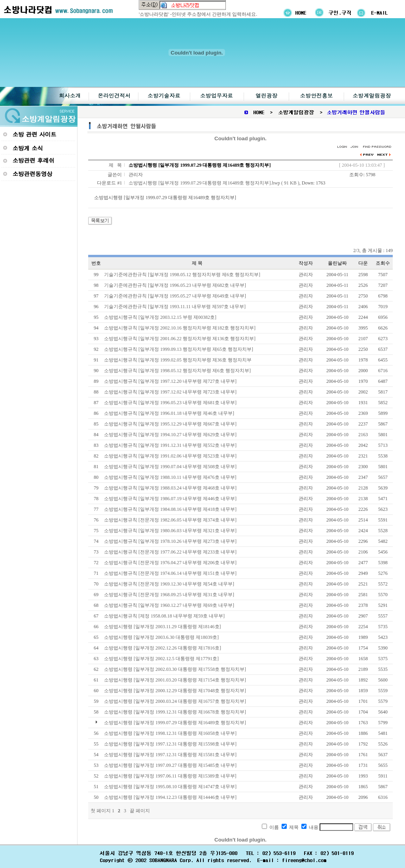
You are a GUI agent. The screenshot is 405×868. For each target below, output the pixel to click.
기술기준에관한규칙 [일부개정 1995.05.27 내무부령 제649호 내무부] (175, 296)
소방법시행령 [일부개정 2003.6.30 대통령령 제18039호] (161, 637)
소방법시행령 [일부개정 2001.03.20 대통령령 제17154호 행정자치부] (175, 680)
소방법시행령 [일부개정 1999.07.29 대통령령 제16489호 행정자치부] (175, 723)
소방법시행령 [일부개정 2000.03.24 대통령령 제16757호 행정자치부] (175, 701)
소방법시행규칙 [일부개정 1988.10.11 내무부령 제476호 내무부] (170, 477)
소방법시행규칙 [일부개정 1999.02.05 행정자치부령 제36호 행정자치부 (178, 360)
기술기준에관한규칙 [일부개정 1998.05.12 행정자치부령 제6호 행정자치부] (182, 275)
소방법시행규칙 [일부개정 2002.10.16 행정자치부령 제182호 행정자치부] (180, 328)
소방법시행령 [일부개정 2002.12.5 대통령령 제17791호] (161, 659)
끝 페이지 (140, 811)
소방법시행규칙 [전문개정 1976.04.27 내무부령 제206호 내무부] (170, 563)
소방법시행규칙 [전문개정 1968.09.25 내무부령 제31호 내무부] (169, 595)
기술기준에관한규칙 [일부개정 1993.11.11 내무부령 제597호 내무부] (175, 307)
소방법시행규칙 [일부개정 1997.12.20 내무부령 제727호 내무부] (170, 381)
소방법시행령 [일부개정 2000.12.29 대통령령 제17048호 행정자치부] (175, 691)
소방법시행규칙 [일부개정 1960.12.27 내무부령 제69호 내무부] (169, 605)
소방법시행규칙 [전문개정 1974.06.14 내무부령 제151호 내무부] (170, 573)
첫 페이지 (101, 811)
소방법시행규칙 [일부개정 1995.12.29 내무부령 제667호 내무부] (170, 424)
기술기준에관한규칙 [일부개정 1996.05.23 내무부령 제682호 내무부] (175, 285)
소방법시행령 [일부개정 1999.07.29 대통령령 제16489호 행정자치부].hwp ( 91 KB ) (214, 183)
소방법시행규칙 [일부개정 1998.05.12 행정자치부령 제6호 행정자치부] (177, 371)
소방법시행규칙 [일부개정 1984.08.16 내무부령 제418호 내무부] (170, 509)
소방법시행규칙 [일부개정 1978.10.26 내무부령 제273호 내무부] (170, 541)
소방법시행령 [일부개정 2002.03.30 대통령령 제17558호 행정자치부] (175, 669)
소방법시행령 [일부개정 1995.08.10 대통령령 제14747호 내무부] (170, 787)
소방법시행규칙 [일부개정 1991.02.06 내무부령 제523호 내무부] (170, 456)
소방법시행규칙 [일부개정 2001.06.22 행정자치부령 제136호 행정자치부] (180, 339)
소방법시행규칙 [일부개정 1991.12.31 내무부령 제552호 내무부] (170, 445)
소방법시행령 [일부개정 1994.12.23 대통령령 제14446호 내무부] (170, 797)
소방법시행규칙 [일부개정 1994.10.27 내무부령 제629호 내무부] (170, 435)
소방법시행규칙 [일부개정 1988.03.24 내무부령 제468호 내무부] (170, 488)
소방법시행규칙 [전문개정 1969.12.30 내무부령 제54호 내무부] (169, 584)
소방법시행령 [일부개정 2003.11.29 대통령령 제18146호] (163, 627)
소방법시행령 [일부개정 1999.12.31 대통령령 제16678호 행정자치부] (175, 712)
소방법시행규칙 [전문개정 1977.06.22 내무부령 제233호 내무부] (170, 552)
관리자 (136, 175)
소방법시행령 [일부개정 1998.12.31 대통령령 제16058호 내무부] (170, 733)
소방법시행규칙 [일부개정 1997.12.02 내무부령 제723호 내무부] (170, 392)
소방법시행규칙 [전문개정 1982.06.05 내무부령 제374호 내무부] (170, 520)
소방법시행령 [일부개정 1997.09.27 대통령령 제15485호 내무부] (170, 765)
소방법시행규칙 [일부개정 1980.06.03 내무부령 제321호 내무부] (170, 531)
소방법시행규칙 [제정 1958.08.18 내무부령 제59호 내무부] (164, 616)
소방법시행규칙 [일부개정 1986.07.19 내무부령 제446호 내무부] (170, 499)
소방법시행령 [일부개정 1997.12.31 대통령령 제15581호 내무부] (170, 755)
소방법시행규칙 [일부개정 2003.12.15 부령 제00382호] (160, 317)
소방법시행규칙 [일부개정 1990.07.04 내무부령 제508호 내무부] (170, 467)
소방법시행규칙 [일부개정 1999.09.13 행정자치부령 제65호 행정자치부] (179, 349)
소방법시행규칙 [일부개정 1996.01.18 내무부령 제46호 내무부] (169, 413)
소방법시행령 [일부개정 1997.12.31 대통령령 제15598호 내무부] (170, 744)
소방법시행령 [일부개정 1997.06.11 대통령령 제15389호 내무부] (170, 776)
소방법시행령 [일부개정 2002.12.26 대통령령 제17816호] (163, 648)
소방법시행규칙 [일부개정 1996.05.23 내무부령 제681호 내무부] (170, 403)
